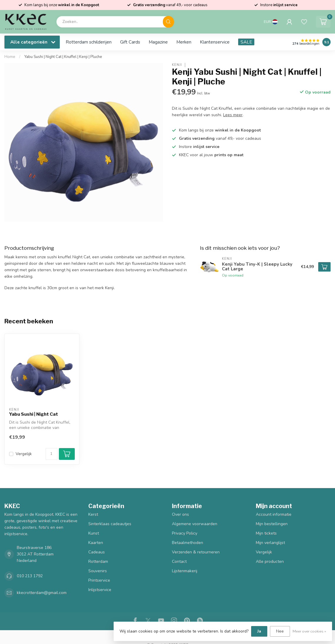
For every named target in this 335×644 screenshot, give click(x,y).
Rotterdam (98, 561)
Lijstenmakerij (185, 571)
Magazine (158, 42)
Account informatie (274, 514)
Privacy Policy (185, 533)
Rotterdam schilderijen (89, 42)
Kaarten (96, 543)
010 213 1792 (30, 576)
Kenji (177, 65)
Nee (280, 631)
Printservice (99, 580)
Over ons (180, 514)
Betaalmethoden (188, 543)
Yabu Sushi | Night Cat (34, 414)
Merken (184, 42)
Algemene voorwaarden (195, 524)
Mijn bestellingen (272, 524)
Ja (259, 631)
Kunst (94, 533)
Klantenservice (215, 42)
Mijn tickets (266, 533)
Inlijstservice (100, 590)
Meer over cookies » (309, 631)
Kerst (93, 514)
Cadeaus (97, 552)
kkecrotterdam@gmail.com (42, 593)
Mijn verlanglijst (270, 543)
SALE (246, 42)
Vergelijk (24, 454)
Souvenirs (98, 571)
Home (10, 57)
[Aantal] (52, 454)
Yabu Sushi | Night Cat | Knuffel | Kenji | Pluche (63, 57)
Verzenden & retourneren (196, 552)
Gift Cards (130, 42)
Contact (179, 561)
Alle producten (270, 561)
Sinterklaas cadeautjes (110, 524)
